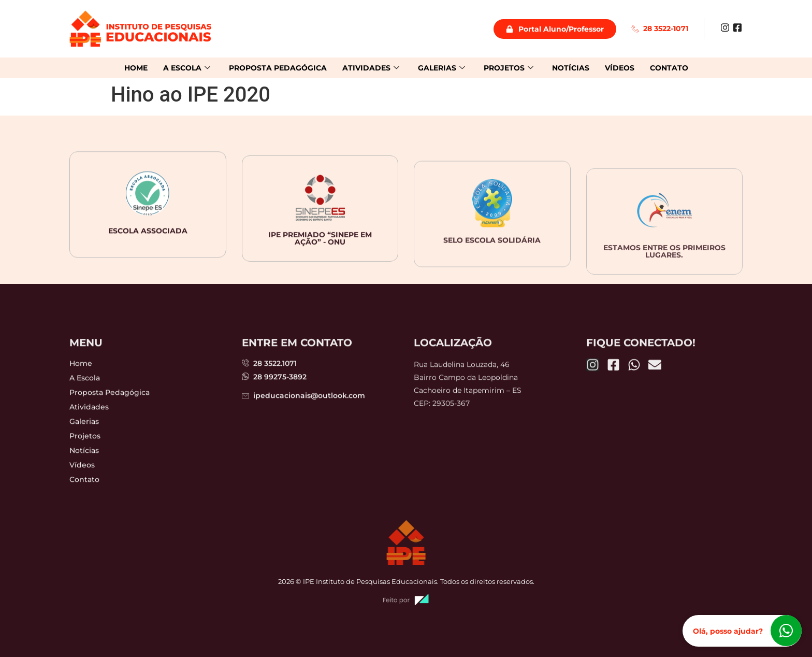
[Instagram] (725, 27)
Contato (669, 68)
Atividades (371, 68)
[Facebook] (737, 27)
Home (136, 68)
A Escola (187, 68)
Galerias (441, 68)
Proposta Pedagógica (278, 68)
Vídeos (620, 68)
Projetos (509, 68)
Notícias (571, 68)
